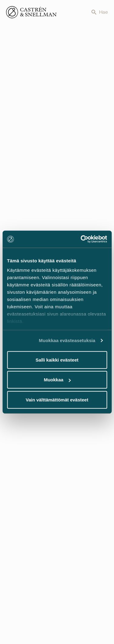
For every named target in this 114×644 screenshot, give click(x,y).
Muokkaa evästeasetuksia (67, 340)
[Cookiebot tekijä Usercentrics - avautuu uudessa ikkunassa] (81, 239)
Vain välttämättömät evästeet (57, 399)
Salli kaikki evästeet (57, 360)
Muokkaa (57, 380)
